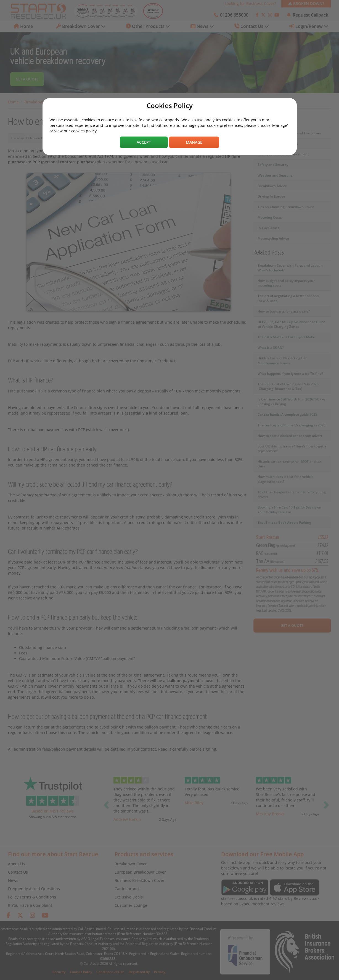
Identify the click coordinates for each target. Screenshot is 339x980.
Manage (194, 142)
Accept (144, 142)
